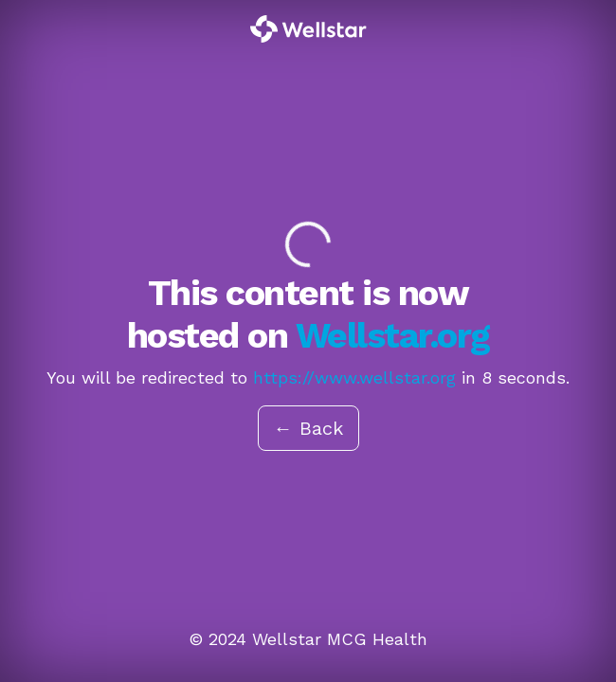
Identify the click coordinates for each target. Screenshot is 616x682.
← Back (308, 428)
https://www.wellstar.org (354, 377)
